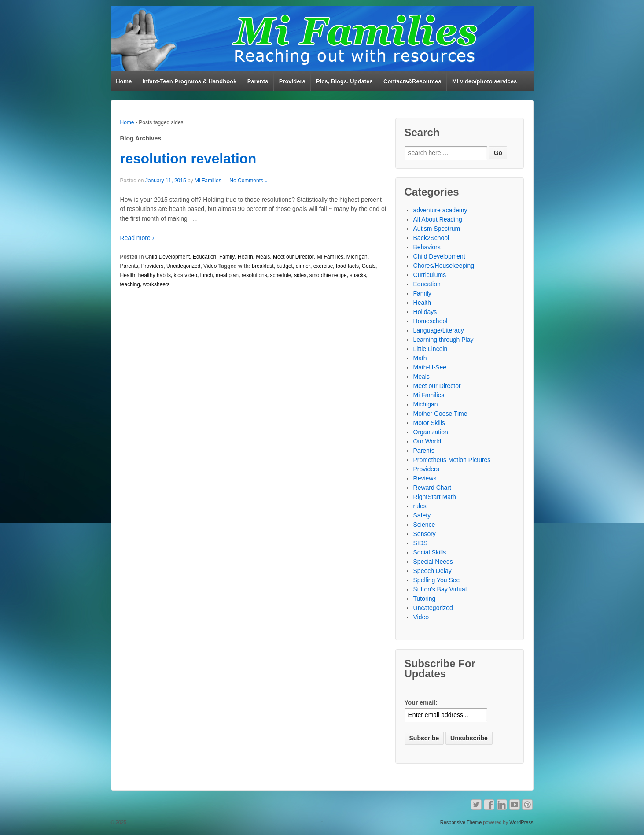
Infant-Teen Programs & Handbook (190, 81)
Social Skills (430, 552)
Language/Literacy (439, 330)
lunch (207, 275)
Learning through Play (443, 340)
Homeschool (431, 321)
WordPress (521, 822)
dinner (303, 266)
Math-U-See (430, 367)
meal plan (227, 275)
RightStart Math (435, 497)
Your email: (421, 702)
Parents (258, 81)
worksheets (156, 284)
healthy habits (155, 275)
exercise (323, 266)
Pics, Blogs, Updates (344, 81)
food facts (347, 266)
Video (210, 266)
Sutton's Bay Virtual (440, 589)
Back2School (431, 238)
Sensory (425, 534)
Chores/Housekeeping (444, 266)
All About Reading (438, 219)
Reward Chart (432, 488)
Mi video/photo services (484, 81)
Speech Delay (432, 571)
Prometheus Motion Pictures (452, 460)
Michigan (357, 257)
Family (227, 257)
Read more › (137, 238)
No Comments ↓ (248, 181)
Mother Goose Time (440, 414)
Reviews (425, 478)
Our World (427, 441)
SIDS (421, 543)
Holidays (425, 312)
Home (124, 81)
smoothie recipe (328, 275)
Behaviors (427, 247)
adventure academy (440, 210)
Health (245, 257)
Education (204, 257)
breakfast (263, 266)
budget (285, 266)
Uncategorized (183, 266)
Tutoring (425, 599)
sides (300, 275)
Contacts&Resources (412, 81)
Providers (292, 81)
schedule (280, 275)
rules (420, 506)
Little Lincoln (431, 349)
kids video (186, 275)
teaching (130, 284)
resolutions (254, 275)
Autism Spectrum (437, 229)
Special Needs (433, 562)
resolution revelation (188, 159)
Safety (422, 515)
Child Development (167, 257)
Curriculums (430, 275)
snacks (358, 275)
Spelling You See (437, 580)
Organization (431, 432)
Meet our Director (293, 257)
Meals (263, 257)
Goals (369, 266)
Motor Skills (429, 423)
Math (420, 358)
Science (424, 525)
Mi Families (208, 181)
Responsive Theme (461, 822)
